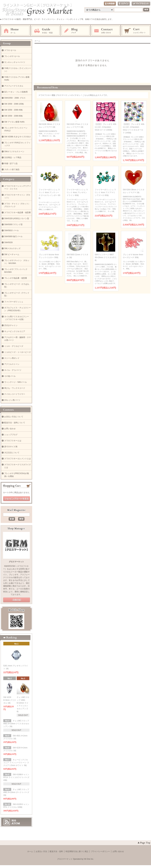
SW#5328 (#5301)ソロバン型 (17, 218)
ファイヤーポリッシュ (14, 302)
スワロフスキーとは (13, 441)
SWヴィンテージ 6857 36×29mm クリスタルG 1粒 (105, 257)
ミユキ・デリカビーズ (14, 346)
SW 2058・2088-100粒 (14, 104)
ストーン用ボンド (12, 358)
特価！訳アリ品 (11, 163)
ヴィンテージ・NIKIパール (16, 382)
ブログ (76, 31)
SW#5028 (8, 242)
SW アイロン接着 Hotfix (14, 122)
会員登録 (110, 4)
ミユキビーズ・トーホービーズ (17, 352)
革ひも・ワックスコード (15, 388)
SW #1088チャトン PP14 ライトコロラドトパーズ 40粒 (16, 777)
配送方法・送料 (56, 851)
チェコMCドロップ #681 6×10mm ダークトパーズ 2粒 (16, 792)
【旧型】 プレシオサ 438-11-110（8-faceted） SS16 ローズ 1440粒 (106, 127)
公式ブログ (17, 600)
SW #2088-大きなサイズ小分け (17, 137)
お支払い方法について (14, 417)
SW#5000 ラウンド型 (13, 224)
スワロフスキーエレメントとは (17, 459)
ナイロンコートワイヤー (15, 394)
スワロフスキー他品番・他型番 (18, 213)
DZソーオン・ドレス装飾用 (16, 92)
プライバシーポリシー (100, 851)
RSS (14, 821)
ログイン (124, 4)
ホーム (15, 31)
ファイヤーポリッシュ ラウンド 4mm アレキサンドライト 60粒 (77, 192)
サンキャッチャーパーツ (15, 62)
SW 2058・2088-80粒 (13, 116)
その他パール (10, 376)
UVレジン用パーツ (12, 400)
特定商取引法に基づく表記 (77, 851)
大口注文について (12, 453)
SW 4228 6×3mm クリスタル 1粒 (10, 700)
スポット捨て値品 (12, 169)
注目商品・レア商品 (13, 157)
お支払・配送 (46, 31)
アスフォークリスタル (14, 86)
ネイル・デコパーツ (13, 370)
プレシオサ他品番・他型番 (16, 278)
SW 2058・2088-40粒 (13, 110)
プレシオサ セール (12, 56)
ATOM (16, 823)
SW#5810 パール (12, 230)
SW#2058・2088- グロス (15, 98)
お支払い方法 (41, 851)
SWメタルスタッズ (12, 248)
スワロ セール (10, 50)
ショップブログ (11, 435)
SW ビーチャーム (12, 254)
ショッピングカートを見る (17, 499)
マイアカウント (141, 4)
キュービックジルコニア (15, 331)
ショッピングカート (136, 31)
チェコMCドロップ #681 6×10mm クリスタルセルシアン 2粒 (16, 724)
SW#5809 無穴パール (13, 236)
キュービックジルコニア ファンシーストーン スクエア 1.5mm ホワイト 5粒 (16, 763)
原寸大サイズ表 (11, 447)
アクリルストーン (12, 364)
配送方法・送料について (15, 423)
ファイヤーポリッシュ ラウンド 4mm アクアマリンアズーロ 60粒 (105, 192)
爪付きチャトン (11, 325)
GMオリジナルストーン (14, 151)
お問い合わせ (106, 31)
